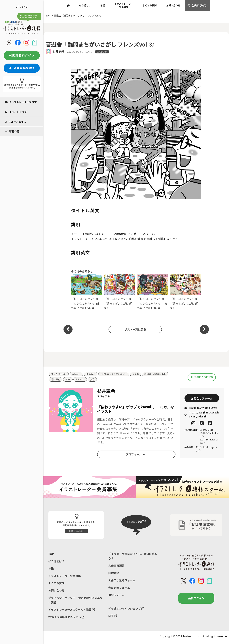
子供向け (93, 374)
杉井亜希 (58, 52)
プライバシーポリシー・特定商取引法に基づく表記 (75, 602)
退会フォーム (116, 596)
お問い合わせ (173, 5)
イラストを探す (16, 112)
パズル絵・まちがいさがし (117, 374)
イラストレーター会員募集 (124, 5)
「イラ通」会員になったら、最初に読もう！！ (133, 557)
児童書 (141, 374)
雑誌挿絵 (56, 380)
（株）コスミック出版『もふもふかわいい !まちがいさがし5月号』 (87, 292)
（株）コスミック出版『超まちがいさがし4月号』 (120, 292)
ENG (25, 7)
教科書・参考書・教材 (162, 374)
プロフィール (135, 455)
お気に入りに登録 (202, 377)
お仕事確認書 (116, 566)
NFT (113, 618)
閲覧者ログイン (22, 55)
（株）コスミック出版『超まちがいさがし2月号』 (186, 292)
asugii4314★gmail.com (201, 408)
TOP (51, 554)
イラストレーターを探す (21, 102)
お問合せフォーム (202, 398)
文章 (94, 380)
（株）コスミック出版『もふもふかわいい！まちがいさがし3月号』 (153, 292)
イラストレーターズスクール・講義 (72, 611)
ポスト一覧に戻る (134, 329)
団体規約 (114, 574)
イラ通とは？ (56, 562)
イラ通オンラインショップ (126, 610)
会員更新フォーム (119, 589)
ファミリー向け (59, 374)
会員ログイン (198, 5)
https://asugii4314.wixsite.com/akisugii (202, 415)
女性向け (78, 374)
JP (18, 7)
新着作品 (12, 131)
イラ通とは (85, 5)
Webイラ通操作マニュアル (66, 619)
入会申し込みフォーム (122, 581)
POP (69, 380)
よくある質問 (150, 5)
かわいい (81, 380)
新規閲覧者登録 (22, 68)
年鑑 (103, 5)
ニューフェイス (16, 122)
